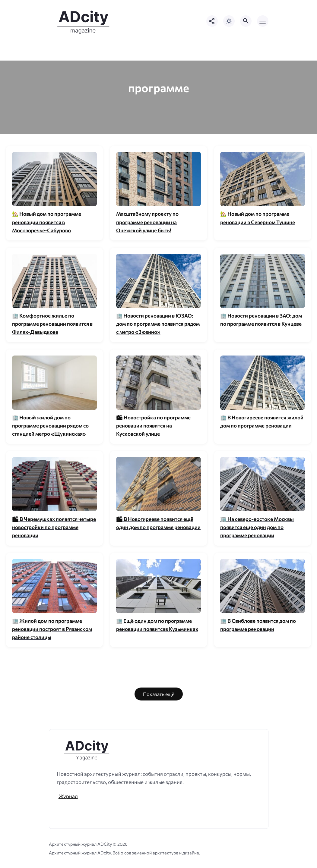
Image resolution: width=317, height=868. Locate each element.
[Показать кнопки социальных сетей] (212, 21)
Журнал (68, 796)
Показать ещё (159, 694)
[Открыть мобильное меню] (263, 21)
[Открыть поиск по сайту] (246, 21)
